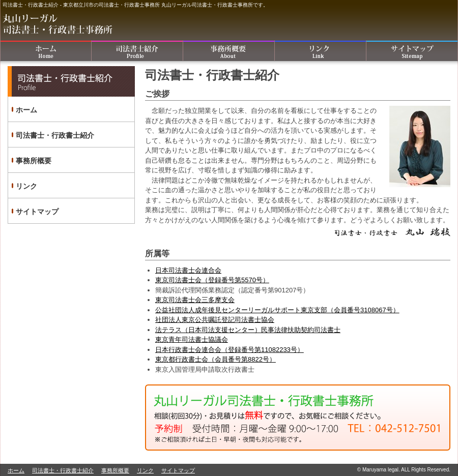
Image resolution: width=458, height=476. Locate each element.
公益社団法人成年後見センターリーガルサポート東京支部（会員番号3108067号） (277, 310)
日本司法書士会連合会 (188, 270)
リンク (321, 51)
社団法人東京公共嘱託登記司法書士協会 (215, 320)
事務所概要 (229, 51)
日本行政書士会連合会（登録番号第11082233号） (230, 350)
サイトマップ (412, 51)
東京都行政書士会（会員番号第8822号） (216, 359)
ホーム (46, 51)
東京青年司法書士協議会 (192, 339)
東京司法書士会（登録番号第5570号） (212, 280)
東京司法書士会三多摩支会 (195, 300)
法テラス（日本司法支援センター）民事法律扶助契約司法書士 (248, 330)
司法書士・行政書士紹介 (137, 51)
